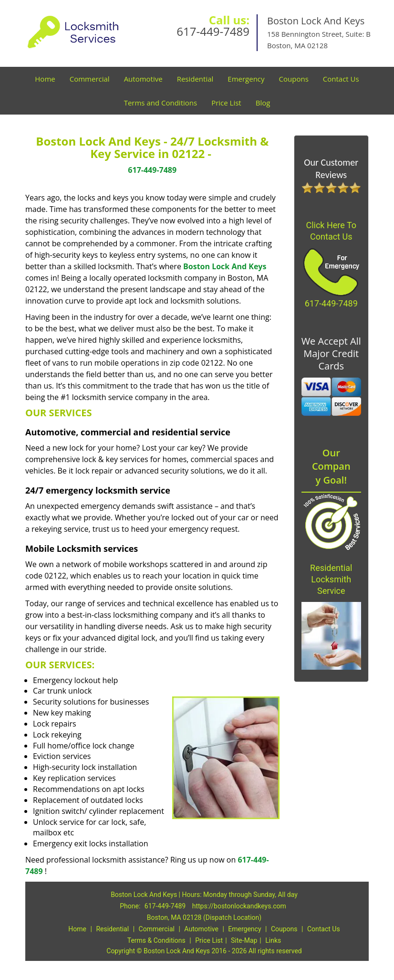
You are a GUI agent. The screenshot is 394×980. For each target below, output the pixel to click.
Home (45, 79)
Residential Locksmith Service (331, 579)
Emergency (246, 79)
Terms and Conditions (161, 103)
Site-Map (244, 940)
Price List (226, 103)
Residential (195, 79)
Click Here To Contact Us (331, 231)
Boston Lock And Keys (225, 266)
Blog (263, 103)
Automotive (143, 79)
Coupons (294, 79)
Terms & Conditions (156, 940)
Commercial (90, 79)
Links (273, 940)
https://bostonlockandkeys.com (239, 906)
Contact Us (341, 79)
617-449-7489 (213, 31)
